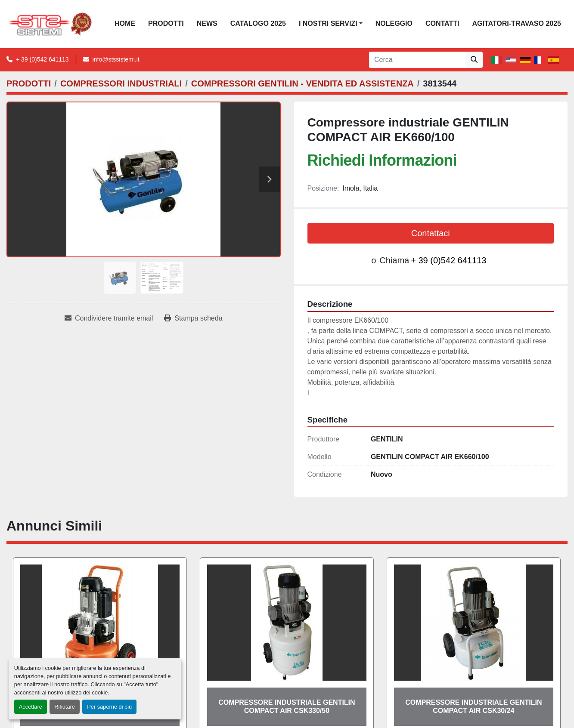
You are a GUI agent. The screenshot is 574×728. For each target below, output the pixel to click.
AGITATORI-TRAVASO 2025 (517, 23)
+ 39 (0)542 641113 (42, 59)
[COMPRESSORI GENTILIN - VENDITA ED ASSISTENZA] (303, 83)
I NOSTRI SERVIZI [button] (328, 23)
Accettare (31, 707)
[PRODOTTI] (29, 83)
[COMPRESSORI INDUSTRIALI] (121, 83)
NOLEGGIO (394, 23)
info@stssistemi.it (116, 59)
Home (125, 23)
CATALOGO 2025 (258, 23)
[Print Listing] (193, 318)
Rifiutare (65, 707)
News (207, 23)
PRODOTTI (166, 23)
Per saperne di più (109, 707)
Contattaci (431, 233)
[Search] (417, 60)
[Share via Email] (109, 318)
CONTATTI (442, 23)
